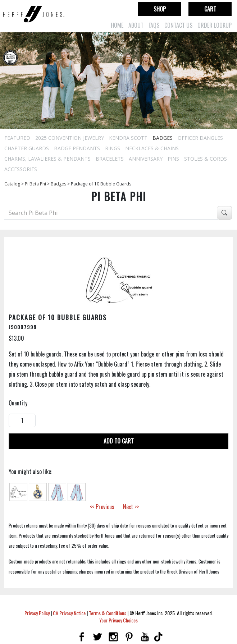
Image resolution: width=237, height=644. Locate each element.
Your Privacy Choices (118, 620)
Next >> (131, 507)
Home (117, 25)
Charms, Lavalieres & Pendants (47, 159)
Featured (17, 138)
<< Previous (102, 507)
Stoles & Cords (206, 159)
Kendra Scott (128, 138)
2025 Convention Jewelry (70, 138)
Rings (113, 148)
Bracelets (110, 159)
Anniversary (146, 159)
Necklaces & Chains (152, 148)
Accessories (21, 169)
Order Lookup (215, 25)
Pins (173, 159)
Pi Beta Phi (35, 184)
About (136, 25)
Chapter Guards (27, 148)
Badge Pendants (77, 148)
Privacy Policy (37, 613)
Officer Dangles (200, 138)
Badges (163, 138)
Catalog (12, 184)
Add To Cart (119, 441)
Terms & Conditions (108, 613)
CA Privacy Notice (69, 613)
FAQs (154, 25)
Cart (210, 9)
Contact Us (178, 25)
